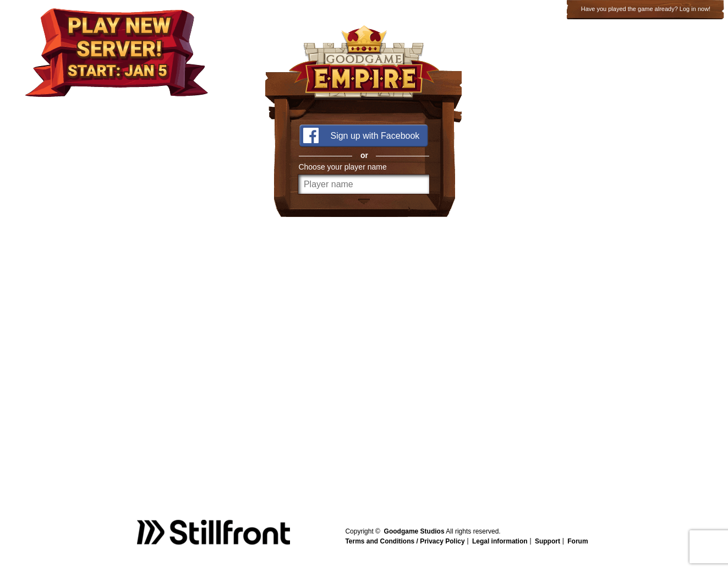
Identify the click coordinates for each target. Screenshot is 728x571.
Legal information (500, 541)
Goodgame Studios (414, 531)
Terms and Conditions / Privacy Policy (405, 541)
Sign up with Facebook (375, 136)
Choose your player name (342, 167)
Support (548, 541)
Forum (578, 541)
